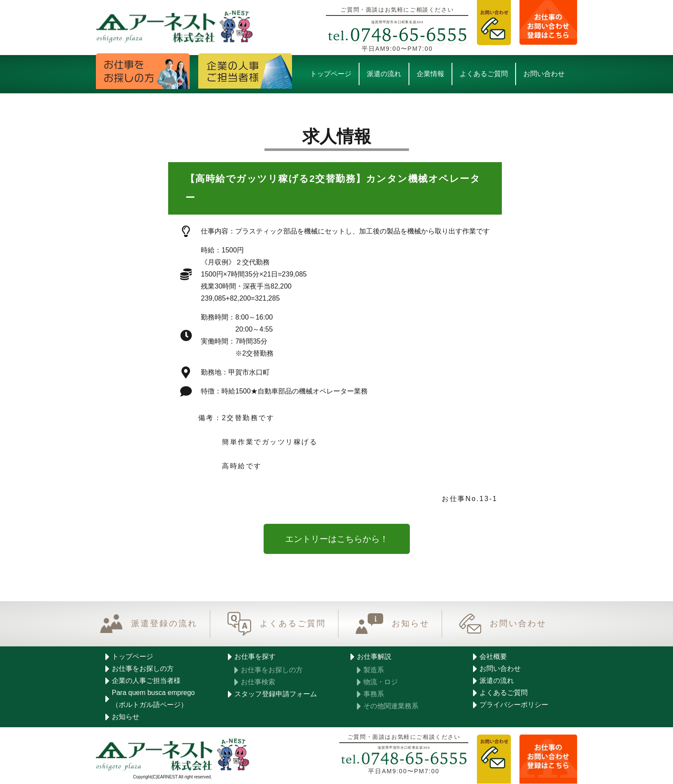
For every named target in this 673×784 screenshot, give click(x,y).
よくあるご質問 (293, 624)
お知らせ (411, 624)
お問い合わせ (518, 624)
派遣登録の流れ (164, 624)
